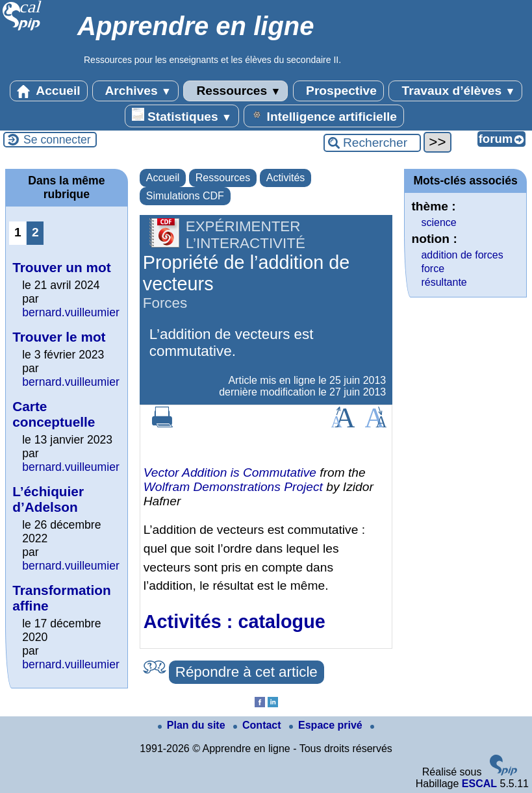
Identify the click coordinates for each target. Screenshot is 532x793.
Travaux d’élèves (455, 91)
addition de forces (462, 255)
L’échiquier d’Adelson (48, 499)
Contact (259, 725)
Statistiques (182, 116)
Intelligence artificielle (324, 116)
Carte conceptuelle (54, 414)
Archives (135, 91)
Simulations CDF (185, 196)
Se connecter (57, 140)
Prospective (338, 91)
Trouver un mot (61, 267)
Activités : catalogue (234, 622)
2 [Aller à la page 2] (35, 232)
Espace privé (327, 725)
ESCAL (479, 784)
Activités (286, 178)
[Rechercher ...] (372, 143)
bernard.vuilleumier (71, 312)
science (438, 222)
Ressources (235, 91)
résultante (444, 282)
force (433, 269)
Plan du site (193, 725)
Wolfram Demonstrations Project (233, 487)
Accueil (49, 91)
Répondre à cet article (247, 672)
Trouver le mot (59, 337)
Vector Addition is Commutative (230, 472)
